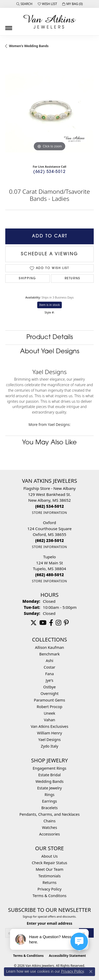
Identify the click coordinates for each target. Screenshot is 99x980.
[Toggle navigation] (9, 26)
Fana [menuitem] (49, 674)
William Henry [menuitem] (49, 733)
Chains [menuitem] (50, 821)
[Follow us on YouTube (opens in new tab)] (43, 623)
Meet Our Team (49, 869)
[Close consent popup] (91, 972)
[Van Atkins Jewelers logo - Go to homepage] (50, 22)
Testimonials (49, 876)
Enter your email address (49, 923)
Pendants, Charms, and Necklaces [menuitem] (49, 814)
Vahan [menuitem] (49, 720)
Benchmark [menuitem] (49, 654)
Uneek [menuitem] (49, 713)
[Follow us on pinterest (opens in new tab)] (66, 623)
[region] (49, 108)
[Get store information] (49, 513)
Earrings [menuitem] (49, 801)
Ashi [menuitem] (49, 661)
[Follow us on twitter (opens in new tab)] (34, 623)
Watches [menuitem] (49, 827)
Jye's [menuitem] (49, 680)
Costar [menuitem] (50, 667)
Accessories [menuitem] (49, 834)
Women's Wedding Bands (29, 46)
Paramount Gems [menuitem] (49, 700)
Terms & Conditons (49, 896)
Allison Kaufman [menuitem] (50, 647)
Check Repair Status (50, 863)
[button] (24, 4)
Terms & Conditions (28, 956)
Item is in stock (50, 305)
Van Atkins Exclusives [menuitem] (49, 726)
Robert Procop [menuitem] (49, 707)
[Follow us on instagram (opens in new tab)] (58, 623)
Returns (72, 278)
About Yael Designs (50, 352)
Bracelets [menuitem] (49, 808)
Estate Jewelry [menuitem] (49, 788)
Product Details (50, 337)
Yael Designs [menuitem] (49, 740)
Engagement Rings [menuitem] (50, 768)
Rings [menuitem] (49, 795)
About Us (50, 856)
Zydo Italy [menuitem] (49, 746)
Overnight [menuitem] (49, 693)
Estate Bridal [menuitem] (49, 775)
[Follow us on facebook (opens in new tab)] (51, 623)
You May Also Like (49, 443)
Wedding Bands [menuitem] (49, 781)
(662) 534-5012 (49, 172)
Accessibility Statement (67, 956)
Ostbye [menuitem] (49, 687)
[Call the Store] (49, 506)
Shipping (27, 278)
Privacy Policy (49, 889)
